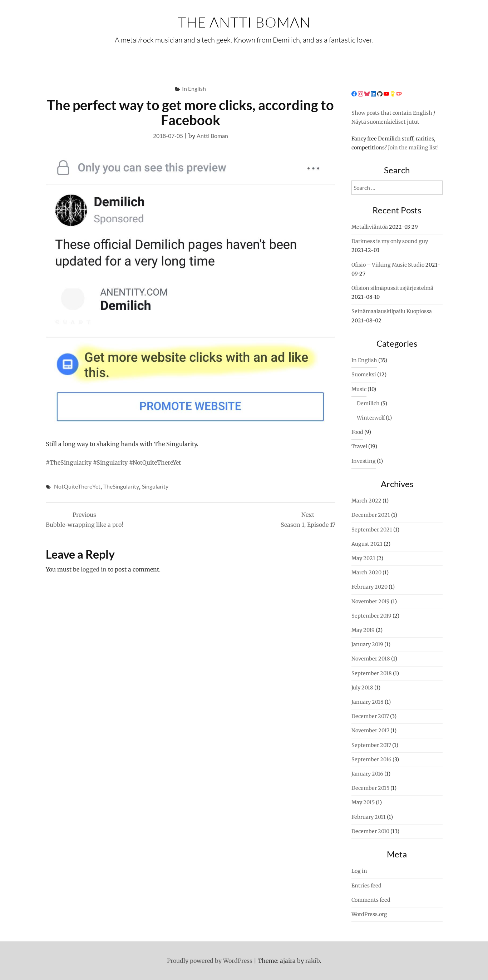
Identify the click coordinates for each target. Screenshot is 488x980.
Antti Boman (212, 136)
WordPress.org (369, 914)
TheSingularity (121, 486)
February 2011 (369, 817)
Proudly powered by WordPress (210, 961)
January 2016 (367, 774)
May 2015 (363, 802)
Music (359, 389)
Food (357, 432)
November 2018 (371, 659)
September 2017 (371, 745)
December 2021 (371, 515)
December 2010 (370, 831)
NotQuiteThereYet (77, 486)
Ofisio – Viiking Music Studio (388, 265)
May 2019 (363, 630)
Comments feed (371, 900)
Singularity (155, 486)
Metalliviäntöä (370, 227)
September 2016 (371, 759)
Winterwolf (371, 418)
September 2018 (372, 673)
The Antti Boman (244, 22)
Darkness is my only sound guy (390, 241)
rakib (312, 961)
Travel (359, 446)
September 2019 (371, 616)
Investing (364, 461)
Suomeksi (364, 375)
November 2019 (371, 602)
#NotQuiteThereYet (155, 462)
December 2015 (370, 788)
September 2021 (372, 530)
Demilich (368, 404)
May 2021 (363, 558)
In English (194, 88)
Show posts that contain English (392, 113)
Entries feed (366, 886)
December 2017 (370, 716)
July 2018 (362, 688)
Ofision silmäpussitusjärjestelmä (392, 288)
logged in (94, 569)
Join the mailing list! (413, 148)
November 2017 (370, 731)
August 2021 (367, 544)
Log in (359, 871)
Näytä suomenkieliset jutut (385, 122)
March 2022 (366, 501)
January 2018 (368, 702)
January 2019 (367, 644)
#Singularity (110, 462)
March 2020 (366, 573)
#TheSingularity (69, 462)
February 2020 (369, 587)
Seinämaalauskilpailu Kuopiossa (392, 311)
